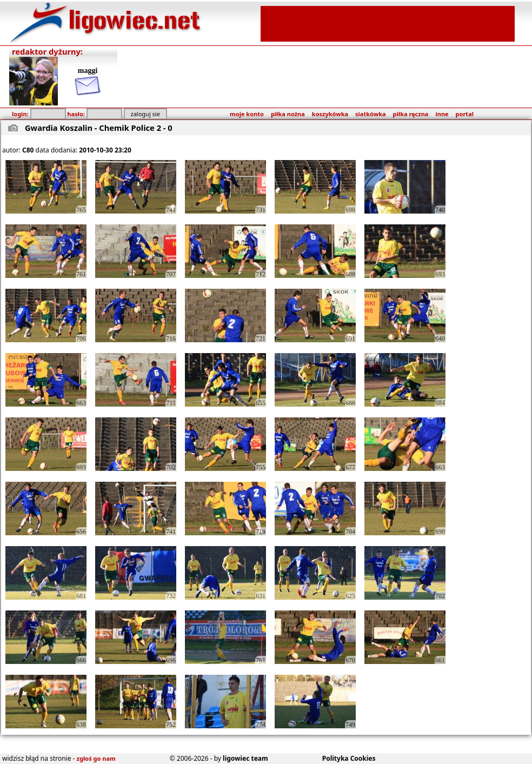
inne (442, 114)
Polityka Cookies (349, 758)
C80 (28, 150)
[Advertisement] (388, 23)
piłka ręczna (411, 114)
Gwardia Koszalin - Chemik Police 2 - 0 (99, 128)
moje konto (247, 114)
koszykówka (330, 114)
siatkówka (370, 114)
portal (465, 114)
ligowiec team (245, 758)
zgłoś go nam (96, 758)
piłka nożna (288, 114)
